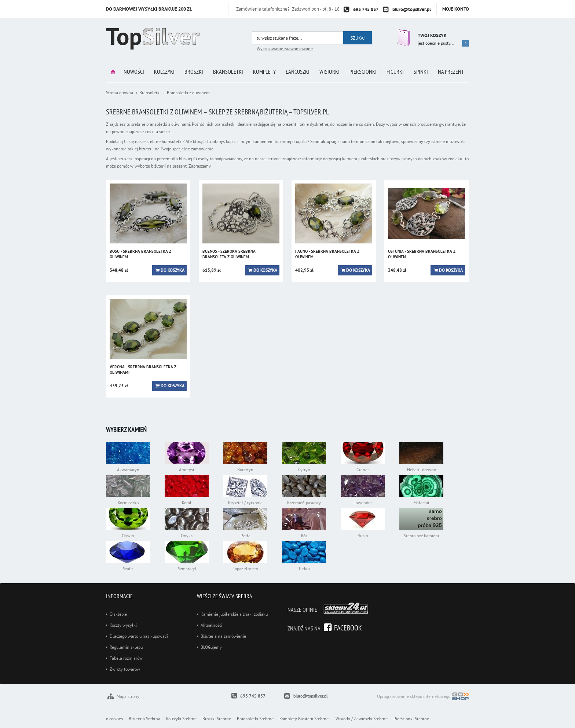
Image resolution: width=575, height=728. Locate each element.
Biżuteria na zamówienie (223, 636)
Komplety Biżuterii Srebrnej (305, 719)
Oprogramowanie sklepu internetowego (423, 697)
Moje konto (456, 9)
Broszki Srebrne (217, 719)
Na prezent (451, 72)
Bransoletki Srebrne (255, 719)
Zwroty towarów (125, 669)
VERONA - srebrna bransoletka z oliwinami (143, 370)
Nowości (134, 72)
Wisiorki (329, 72)
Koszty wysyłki (123, 625)
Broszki (194, 72)
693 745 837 (366, 9)
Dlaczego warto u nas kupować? (139, 636)
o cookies (114, 719)
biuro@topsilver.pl (412, 9)
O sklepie (118, 614)
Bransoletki (228, 72)
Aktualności (211, 625)
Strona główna (113, 72)
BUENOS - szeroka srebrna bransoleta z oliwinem (229, 254)
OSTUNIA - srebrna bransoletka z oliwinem (422, 254)
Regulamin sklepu (126, 647)
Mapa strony (128, 696)
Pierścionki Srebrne (411, 719)
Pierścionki (363, 72)
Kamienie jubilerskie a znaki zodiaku (234, 614)
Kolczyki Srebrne (181, 719)
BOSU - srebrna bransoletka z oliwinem (140, 254)
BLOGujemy (211, 647)
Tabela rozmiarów (126, 658)
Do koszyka (173, 270)
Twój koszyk (432, 35)
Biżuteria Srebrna (144, 719)
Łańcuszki (298, 72)
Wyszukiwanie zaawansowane (285, 49)
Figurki (395, 72)
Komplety (264, 72)
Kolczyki (164, 72)
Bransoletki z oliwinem (188, 93)
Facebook (348, 628)
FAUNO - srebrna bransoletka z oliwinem (327, 254)
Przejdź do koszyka (402, 36)
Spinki (421, 72)
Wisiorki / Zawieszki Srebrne (362, 719)
